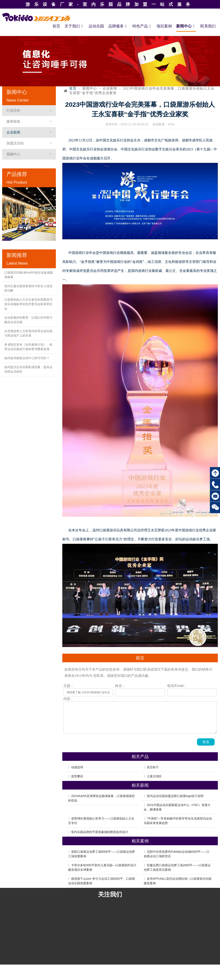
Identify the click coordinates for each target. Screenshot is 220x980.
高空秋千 (153, 767)
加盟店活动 (15, 143)
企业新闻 (13, 132)
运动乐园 (96, 26)
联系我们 (208, 26)
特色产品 (142, 26)
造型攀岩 (77, 776)
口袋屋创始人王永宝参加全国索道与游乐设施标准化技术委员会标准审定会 (28, 304)
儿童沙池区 (154, 776)
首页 (56, 26)
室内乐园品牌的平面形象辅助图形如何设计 (100, 832)
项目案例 (164, 26)
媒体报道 (13, 121)
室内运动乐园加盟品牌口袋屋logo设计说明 (175, 796)
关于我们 (74, 26)
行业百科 (13, 110)
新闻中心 (186, 26)
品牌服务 (118, 26)
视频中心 (13, 154)
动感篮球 (77, 767)
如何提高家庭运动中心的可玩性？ (27, 358)
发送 (206, 742)
